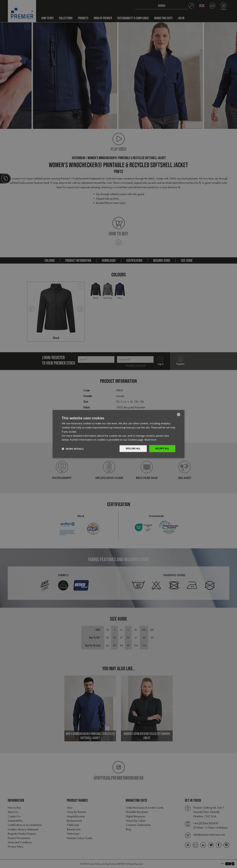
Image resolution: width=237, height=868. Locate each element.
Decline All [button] (132, 449)
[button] (73, 449)
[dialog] (118, 434)
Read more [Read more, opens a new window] (151, 440)
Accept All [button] (162, 449)
